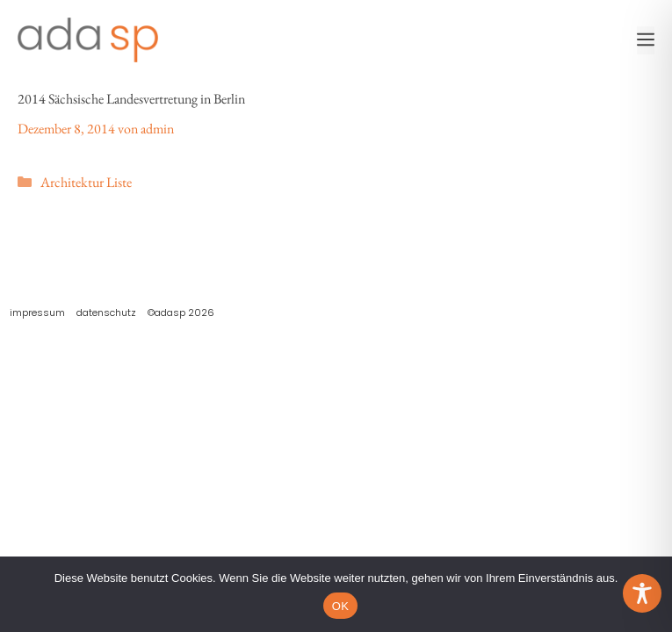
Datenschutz (106, 312)
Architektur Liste (86, 182)
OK (340, 606)
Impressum (37, 312)
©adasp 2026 (181, 312)
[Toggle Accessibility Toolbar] (642, 593)
